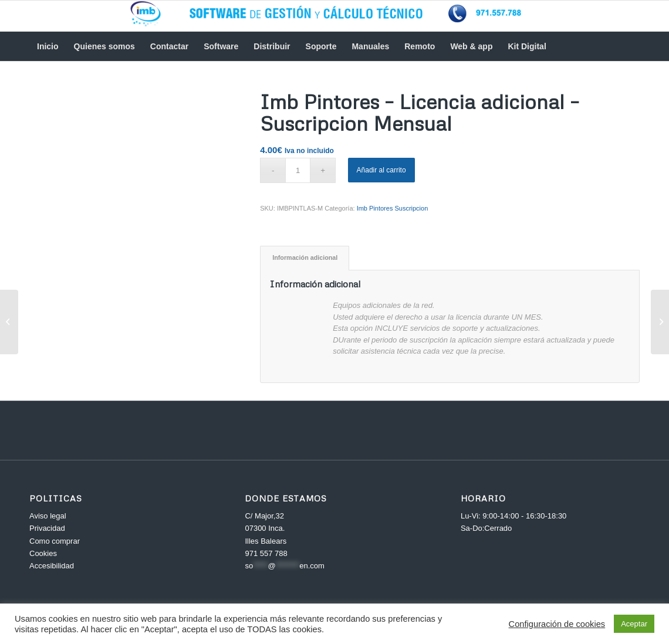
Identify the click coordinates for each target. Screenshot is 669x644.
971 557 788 (266, 553)
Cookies (43, 553)
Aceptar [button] (634, 624)
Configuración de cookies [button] (557, 624)
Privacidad (47, 528)
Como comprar (55, 541)
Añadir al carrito (381, 170)
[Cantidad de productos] (298, 170)
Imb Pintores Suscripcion (393, 208)
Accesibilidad (52, 566)
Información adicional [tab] (305, 257)
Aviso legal (48, 516)
